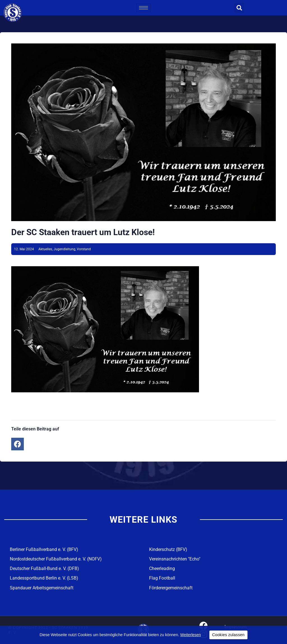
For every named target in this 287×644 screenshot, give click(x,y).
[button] (239, 8)
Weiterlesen (191, 635)
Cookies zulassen (228, 635)
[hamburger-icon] (143, 8)
